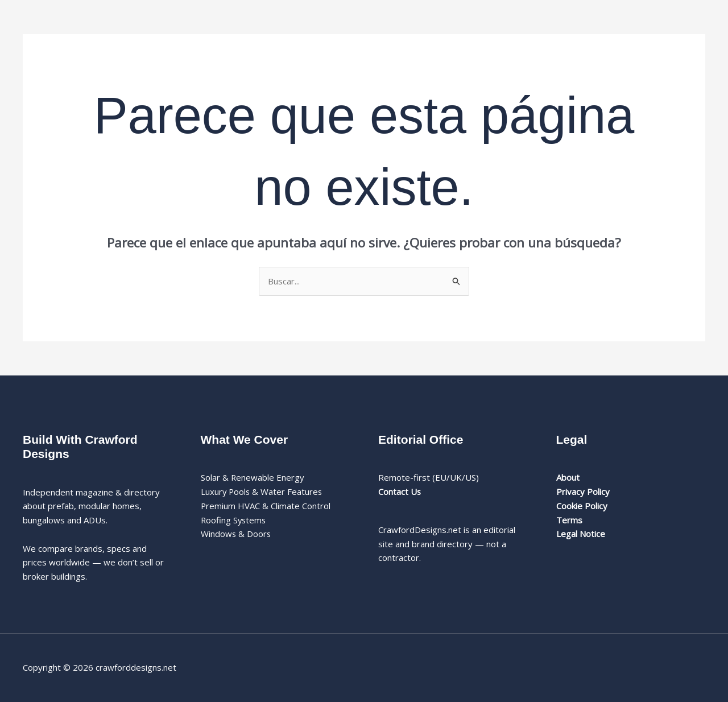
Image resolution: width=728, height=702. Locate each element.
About (568, 477)
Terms (569, 520)
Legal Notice (581, 534)
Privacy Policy (583, 492)
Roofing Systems (234, 520)
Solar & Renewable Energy (253, 477)
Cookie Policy (582, 506)
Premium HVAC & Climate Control (266, 506)
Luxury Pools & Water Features (262, 492)
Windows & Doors (236, 534)
